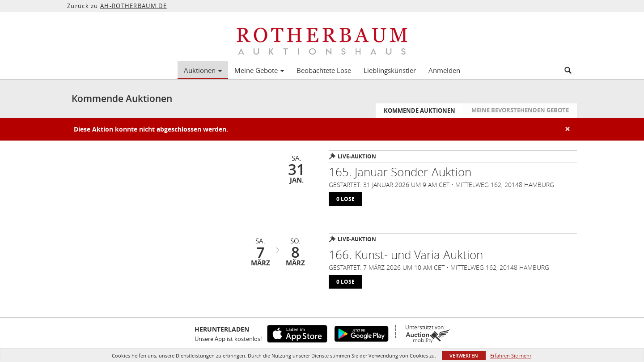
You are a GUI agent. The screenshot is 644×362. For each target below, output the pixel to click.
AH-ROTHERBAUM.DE (133, 6)
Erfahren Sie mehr (511, 356)
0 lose (345, 199)
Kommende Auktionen (419, 111)
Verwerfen (464, 356)
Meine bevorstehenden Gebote (520, 110)
